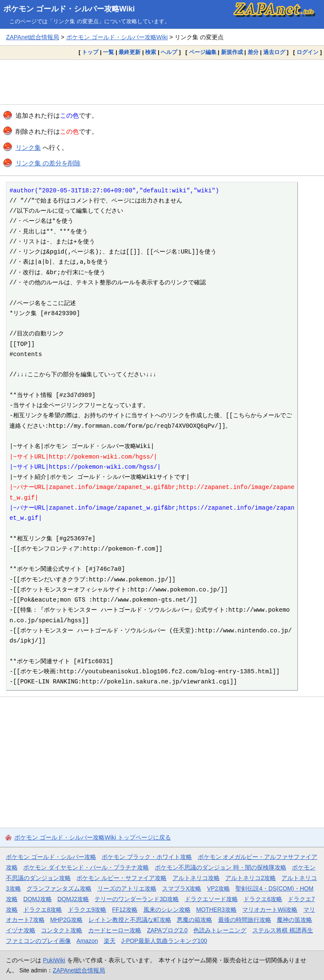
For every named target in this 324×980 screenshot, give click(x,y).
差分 (253, 52)
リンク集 (28, 147)
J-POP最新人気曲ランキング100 (164, 941)
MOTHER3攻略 (216, 910)
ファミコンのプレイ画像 (38, 941)
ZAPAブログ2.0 (167, 930)
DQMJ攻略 (37, 899)
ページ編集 (203, 52)
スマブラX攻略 (182, 888)
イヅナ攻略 (21, 930)
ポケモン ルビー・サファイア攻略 (121, 878)
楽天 (110, 941)
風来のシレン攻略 (167, 910)
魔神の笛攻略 (294, 920)
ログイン (308, 52)
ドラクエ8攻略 (43, 910)
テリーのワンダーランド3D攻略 (137, 899)
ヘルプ (169, 52)
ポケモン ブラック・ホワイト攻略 (147, 857)
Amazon (87, 941)
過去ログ (274, 52)
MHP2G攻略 (66, 920)
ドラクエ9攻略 (87, 910)
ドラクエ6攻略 (263, 899)
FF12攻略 (125, 910)
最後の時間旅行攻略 (245, 920)
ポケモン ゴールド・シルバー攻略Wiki (69, 9)
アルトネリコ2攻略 (251, 878)
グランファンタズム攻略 (59, 888)
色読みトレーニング (220, 930)
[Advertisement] (162, 82)
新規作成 (232, 52)
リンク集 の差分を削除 (48, 163)
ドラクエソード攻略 (211, 899)
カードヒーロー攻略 (115, 930)
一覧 (108, 52)
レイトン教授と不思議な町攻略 (130, 920)
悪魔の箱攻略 (194, 920)
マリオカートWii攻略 (270, 910)
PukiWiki (54, 960)
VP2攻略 (219, 888)
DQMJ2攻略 (73, 899)
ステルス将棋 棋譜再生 (283, 930)
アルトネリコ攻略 (196, 878)
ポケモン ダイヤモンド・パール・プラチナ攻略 (86, 867)
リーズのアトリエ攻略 (127, 888)
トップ (90, 52)
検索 (151, 52)
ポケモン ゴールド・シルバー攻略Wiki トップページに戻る (93, 837)
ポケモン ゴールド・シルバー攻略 (51, 857)
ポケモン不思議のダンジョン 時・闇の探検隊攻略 (221, 867)
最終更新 (130, 52)
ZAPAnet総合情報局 (32, 37)
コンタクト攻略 (62, 930)
